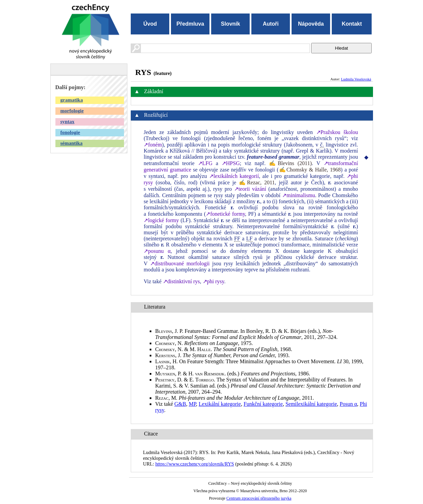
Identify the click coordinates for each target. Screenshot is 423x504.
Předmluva (190, 24)
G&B (180, 404)
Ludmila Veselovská (356, 79)
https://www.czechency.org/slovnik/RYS (195, 464)
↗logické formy (161, 220)
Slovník (231, 24)
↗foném (153, 145)
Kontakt (352, 24)
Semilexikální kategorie (311, 404)
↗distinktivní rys (181, 281)
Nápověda (311, 24)
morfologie (72, 111)
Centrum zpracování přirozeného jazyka (259, 498)
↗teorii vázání (250, 189)
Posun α (348, 404)
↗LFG (205, 163)
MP (192, 404)
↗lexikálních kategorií (234, 176)
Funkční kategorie (263, 404)
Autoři (271, 24)
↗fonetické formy (225, 214)
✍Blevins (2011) (290, 163)
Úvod (150, 24)
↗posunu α (157, 251)
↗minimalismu (298, 195)
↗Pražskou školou (337, 132)
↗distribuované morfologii (180, 263)
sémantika (72, 143)
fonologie (70, 132)
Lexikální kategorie (220, 404)
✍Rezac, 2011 (257, 182)
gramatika (72, 100)
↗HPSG (231, 163)
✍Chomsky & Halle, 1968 (310, 170)
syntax (68, 122)
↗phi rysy (214, 281)
